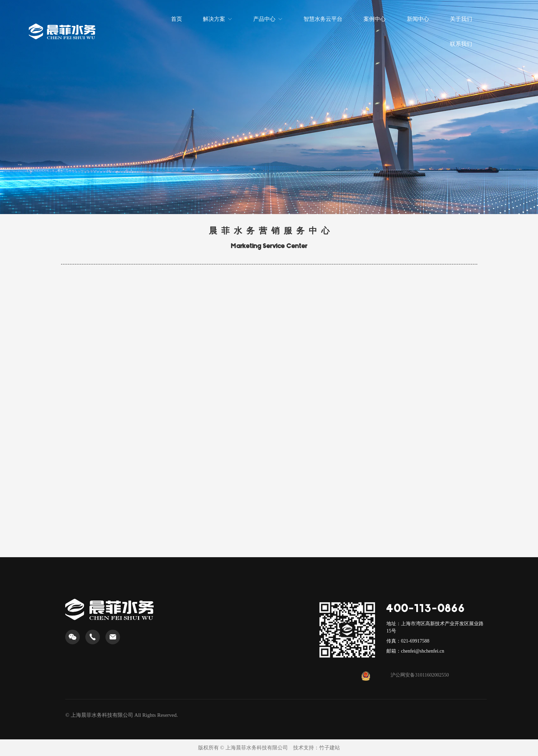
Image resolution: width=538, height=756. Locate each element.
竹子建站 (330, 748)
